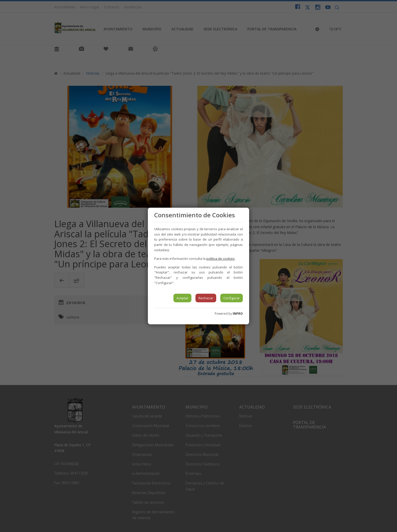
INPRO (238, 314)
